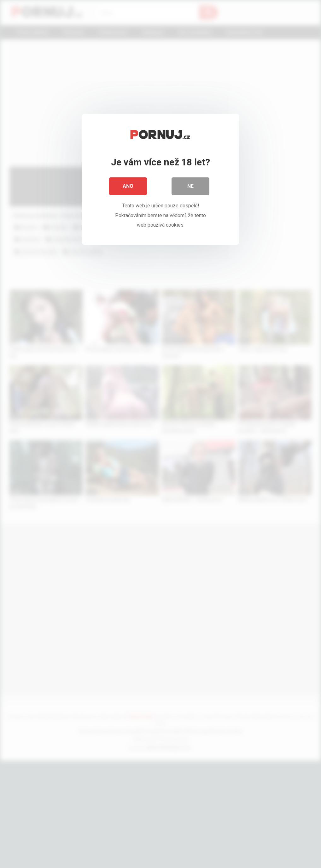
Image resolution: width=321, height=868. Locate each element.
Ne (190, 186)
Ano (128, 186)
